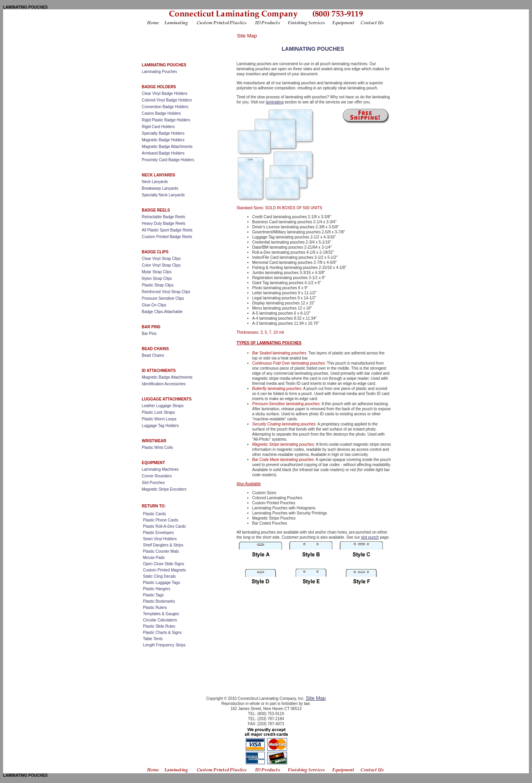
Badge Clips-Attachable (162, 312)
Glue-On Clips (154, 305)
